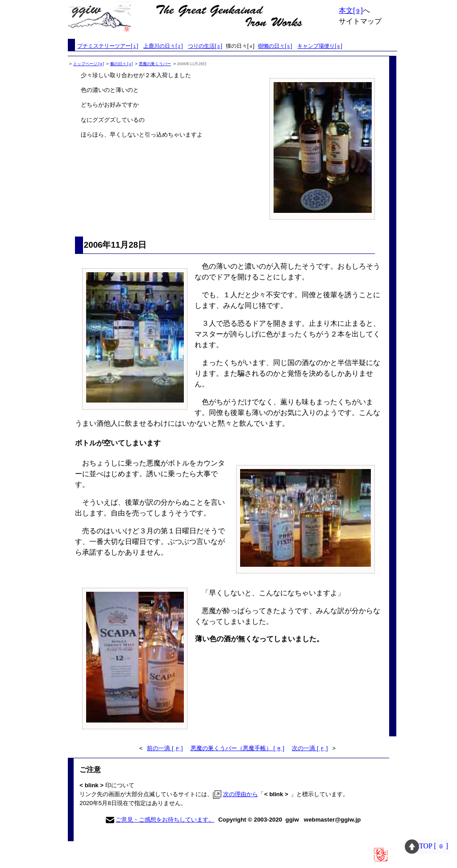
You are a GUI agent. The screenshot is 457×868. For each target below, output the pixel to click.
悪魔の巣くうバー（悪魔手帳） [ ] (237, 748)
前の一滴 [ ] (165, 748)
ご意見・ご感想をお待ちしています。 (165, 820)
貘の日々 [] (122, 64)
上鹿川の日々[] (163, 46)
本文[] (351, 10)
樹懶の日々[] (275, 46)
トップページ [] (89, 64)
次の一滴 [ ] (310, 748)
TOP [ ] (427, 846)
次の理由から (241, 794)
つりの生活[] (205, 46)
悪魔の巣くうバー (155, 64)
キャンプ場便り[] (320, 46)
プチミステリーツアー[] (108, 46)
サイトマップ (360, 21)
